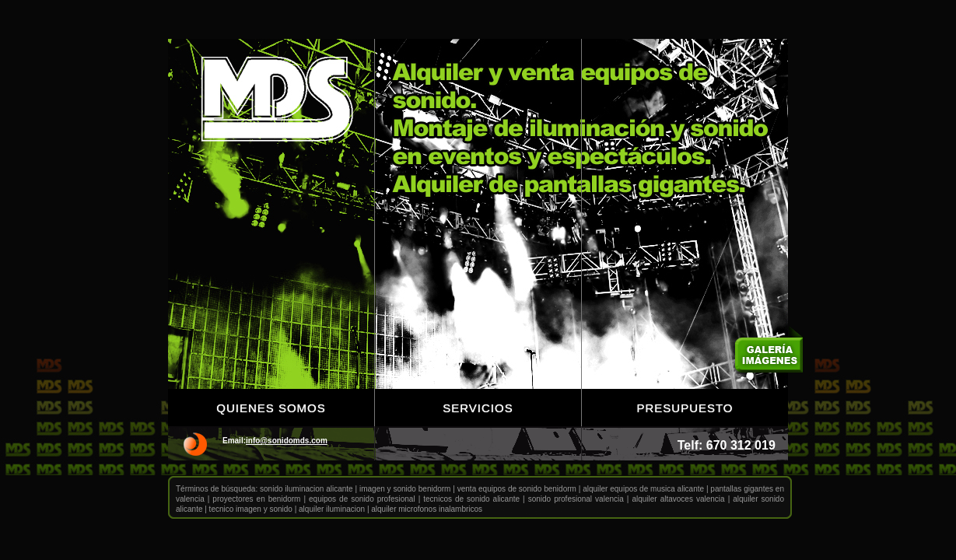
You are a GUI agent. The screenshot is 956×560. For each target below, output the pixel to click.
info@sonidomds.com (287, 441)
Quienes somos (271, 408)
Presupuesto (685, 408)
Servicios (478, 408)
